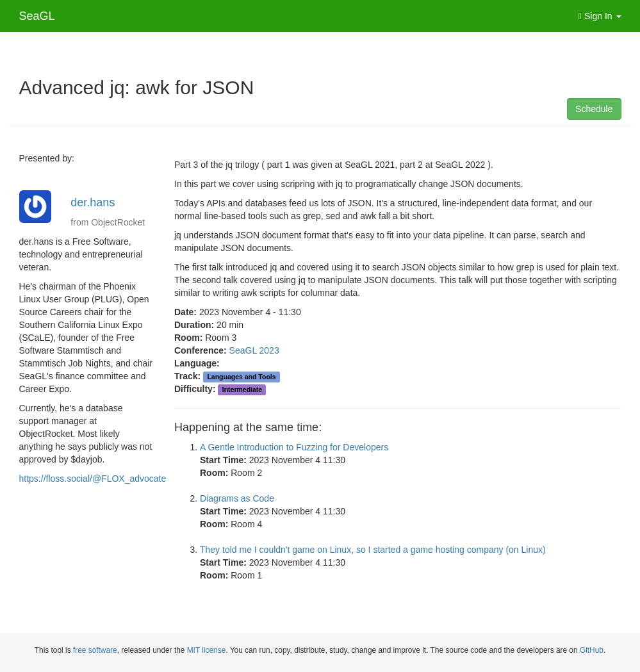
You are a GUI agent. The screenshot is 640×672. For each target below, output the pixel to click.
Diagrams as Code (237, 498)
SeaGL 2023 (254, 350)
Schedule (594, 109)
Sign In (600, 16)
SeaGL (37, 16)
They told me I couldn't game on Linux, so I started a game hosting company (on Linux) (373, 550)
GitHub (592, 650)
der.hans (93, 202)
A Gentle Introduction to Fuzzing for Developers (294, 447)
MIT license (207, 650)
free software (95, 650)
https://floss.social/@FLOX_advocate (93, 479)
